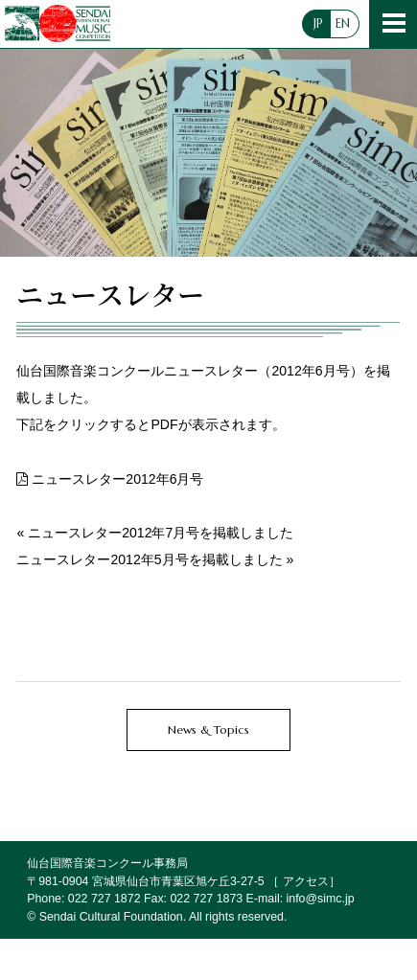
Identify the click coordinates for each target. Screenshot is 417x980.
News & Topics (208, 729)
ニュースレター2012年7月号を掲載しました (161, 533)
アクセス (306, 881)
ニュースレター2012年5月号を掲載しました (149, 559)
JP (318, 24)
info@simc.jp (321, 899)
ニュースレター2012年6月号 (117, 479)
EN (343, 24)
